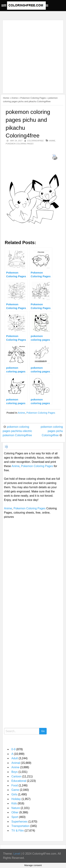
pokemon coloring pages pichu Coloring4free (52, 431)
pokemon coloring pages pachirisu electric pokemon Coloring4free (17, 431)
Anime (15, 98)
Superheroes (20, 822)
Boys (15, 772)
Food (15, 785)
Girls (14, 794)
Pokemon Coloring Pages (33, 98)
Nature (16, 808)
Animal (16, 763)
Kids (14, 803)
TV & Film (18, 831)
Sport (15, 817)
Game (15, 790)
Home (6, 98)
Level (17, 854)
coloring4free (35, 141)
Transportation (21, 826)
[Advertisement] (33, 55)
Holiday (16, 799)
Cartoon (16, 776)
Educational (19, 781)
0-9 (13, 749)
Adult (15, 758)
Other (15, 812)
